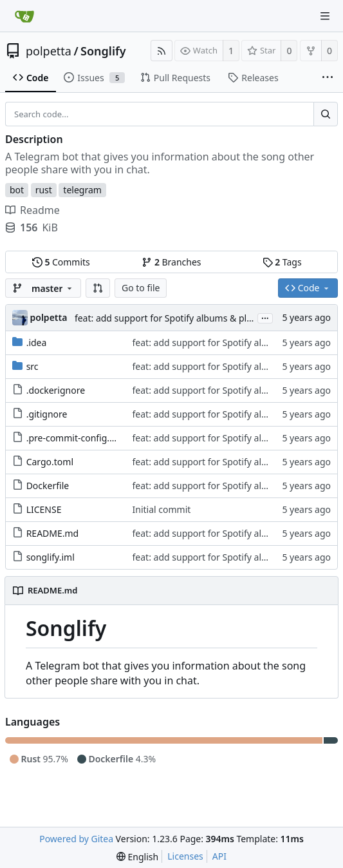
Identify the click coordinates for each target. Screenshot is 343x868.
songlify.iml (51, 557)
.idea (37, 342)
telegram (82, 190)
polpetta (49, 51)
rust (44, 190)
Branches (171, 262)
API (219, 856)
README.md (53, 533)
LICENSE (44, 509)
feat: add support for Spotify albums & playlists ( (176, 318)
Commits (61, 262)
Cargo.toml (50, 462)
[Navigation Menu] (325, 16)
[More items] (328, 78)
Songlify (103, 51)
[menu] (137, 857)
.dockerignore (56, 390)
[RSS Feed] (162, 51)
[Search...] (326, 114)
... (265, 317)
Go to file (141, 288)
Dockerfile (48, 486)
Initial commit (162, 509)
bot (17, 190)
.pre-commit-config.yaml (78, 438)
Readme (32, 210)
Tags (282, 262)
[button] (98, 288)
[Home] (24, 16)
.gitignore (47, 414)
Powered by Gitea (76, 839)
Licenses (185, 856)
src (32, 366)
